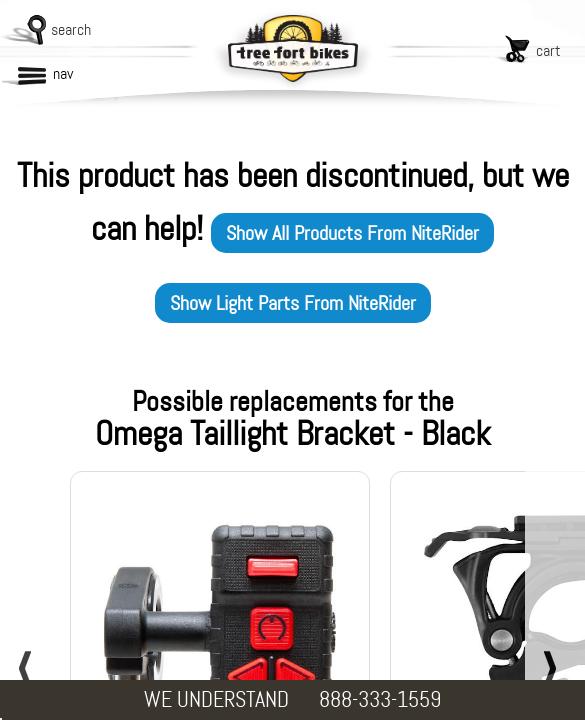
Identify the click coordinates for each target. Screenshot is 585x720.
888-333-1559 (380, 699)
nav (63, 73)
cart (548, 50)
